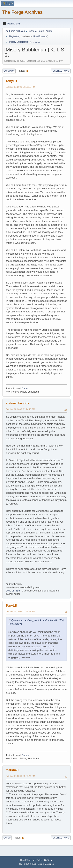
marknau (12, 770)
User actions (61, 71)
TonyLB (11, 81)
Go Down (9, 71)
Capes (25, 388)
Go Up (7, 838)
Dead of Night (13, 591)
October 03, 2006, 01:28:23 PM (20, 87)
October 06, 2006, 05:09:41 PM (20, 776)
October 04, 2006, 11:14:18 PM (20, 409)
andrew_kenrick (17, 403)
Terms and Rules (34, 860)
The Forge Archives (22, 12)
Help (22, 860)
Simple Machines (46, 864)
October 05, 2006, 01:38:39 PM (20, 611)
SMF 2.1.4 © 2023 (28, 864)
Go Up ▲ (48, 860)
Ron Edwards (40, 36)
